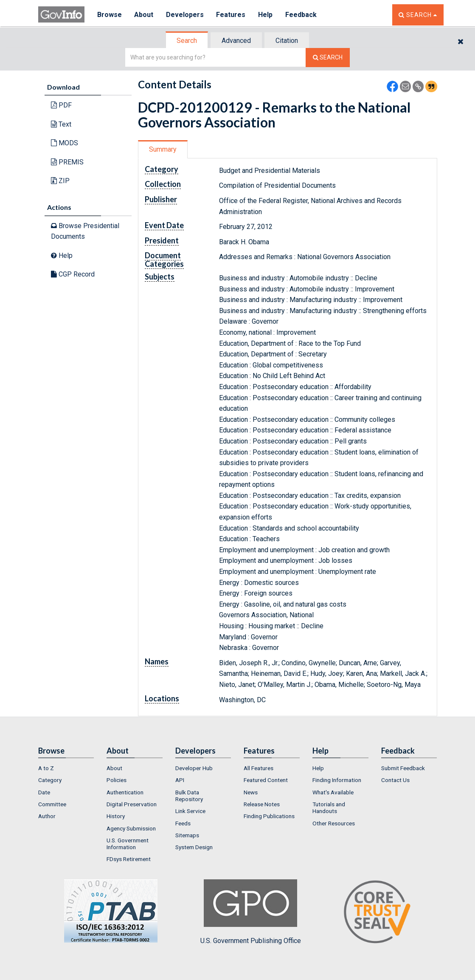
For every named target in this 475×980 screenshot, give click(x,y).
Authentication (125, 792)
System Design (194, 847)
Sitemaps (187, 835)
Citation (287, 41)
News (251, 792)
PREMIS (67, 162)
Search (187, 41)
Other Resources (334, 823)
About (144, 15)
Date (44, 792)
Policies (117, 780)
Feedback (302, 15)
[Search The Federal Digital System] (328, 58)
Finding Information (337, 780)
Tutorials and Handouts (329, 808)
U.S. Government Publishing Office (251, 912)
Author (47, 816)
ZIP (60, 181)
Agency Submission (131, 828)
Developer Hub (194, 768)
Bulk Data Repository (189, 796)
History (116, 816)
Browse (110, 15)
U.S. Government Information (128, 844)
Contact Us (395, 780)
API (180, 780)
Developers (185, 15)
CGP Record (73, 274)
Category (50, 780)
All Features (259, 768)
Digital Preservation (132, 804)
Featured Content (266, 780)
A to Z (46, 768)
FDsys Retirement (129, 859)
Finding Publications (269, 816)
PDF (61, 105)
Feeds (183, 823)
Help (266, 15)
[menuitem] (66, 768)
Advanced (236, 41)
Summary (163, 149)
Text (61, 124)
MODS (65, 143)
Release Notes (262, 804)
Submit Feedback (403, 768)
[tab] (187, 41)
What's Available (333, 792)
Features (232, 15)
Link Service (190, 811)
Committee (52, 804)
